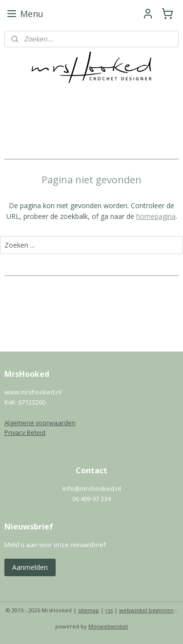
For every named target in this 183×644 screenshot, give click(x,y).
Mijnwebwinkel (108, 626)
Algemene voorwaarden (40, 423)
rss (109, 610)
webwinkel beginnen (146, 610)
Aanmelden (30, 567)
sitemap (89, 610)
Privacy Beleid (25, 432)
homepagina (156, 216)
